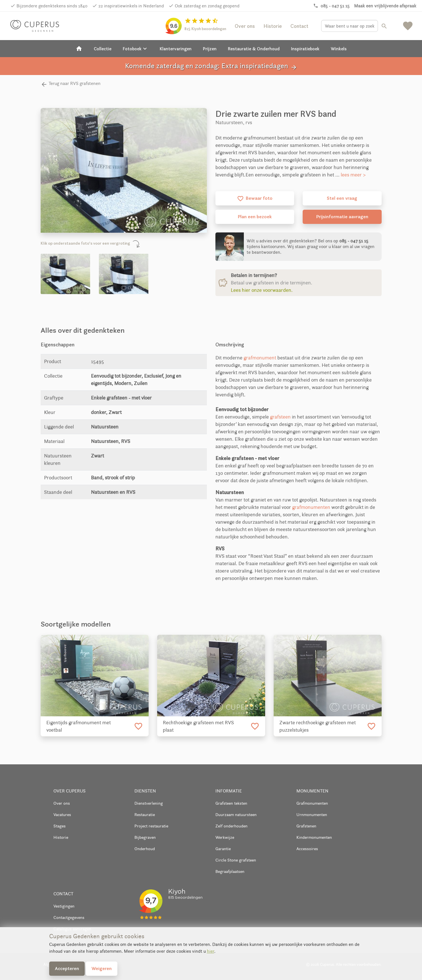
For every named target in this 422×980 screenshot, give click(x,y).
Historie (273, 26)
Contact (299, 26)
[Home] (79, 49)
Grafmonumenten (312, 803)
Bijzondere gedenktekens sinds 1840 (52, 6)
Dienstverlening (149, 803)
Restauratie (145, 814)
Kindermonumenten (314, 837)
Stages (60, 826)
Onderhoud (145, 849)
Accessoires (307, 849)
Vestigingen (64, 906)
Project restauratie (151, 826)
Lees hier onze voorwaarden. (262, 290)
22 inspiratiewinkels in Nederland (131, 6)
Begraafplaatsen (230, 871)
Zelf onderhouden (231, 826)
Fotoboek (136, 49)
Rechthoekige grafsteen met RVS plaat (198, 726)
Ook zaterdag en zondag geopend (207, 6)
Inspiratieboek (305, 49)
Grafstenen (306, 826)
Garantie (223, 849)
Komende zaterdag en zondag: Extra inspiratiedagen (211, 66)
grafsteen (280, 417)
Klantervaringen (176, 49)
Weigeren (102, 968)
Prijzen (210, 49)
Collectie (103, 49)
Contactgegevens (69, 917)
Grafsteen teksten (231, 803)
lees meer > (353, 175)
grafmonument (260, 358)
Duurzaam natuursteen (236, 814)
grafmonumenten (311, 507)
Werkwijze (225, 837)
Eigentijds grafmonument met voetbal (79, 726)
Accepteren (67, 968)
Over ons (245, 26)
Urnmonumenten (312, 814)
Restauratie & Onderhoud (254, 49)
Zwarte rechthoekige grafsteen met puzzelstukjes (318, 726)
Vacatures (62, 814)
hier (211, 951)
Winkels (339, 49)
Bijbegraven (145, 837)
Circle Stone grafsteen (236, 860)
